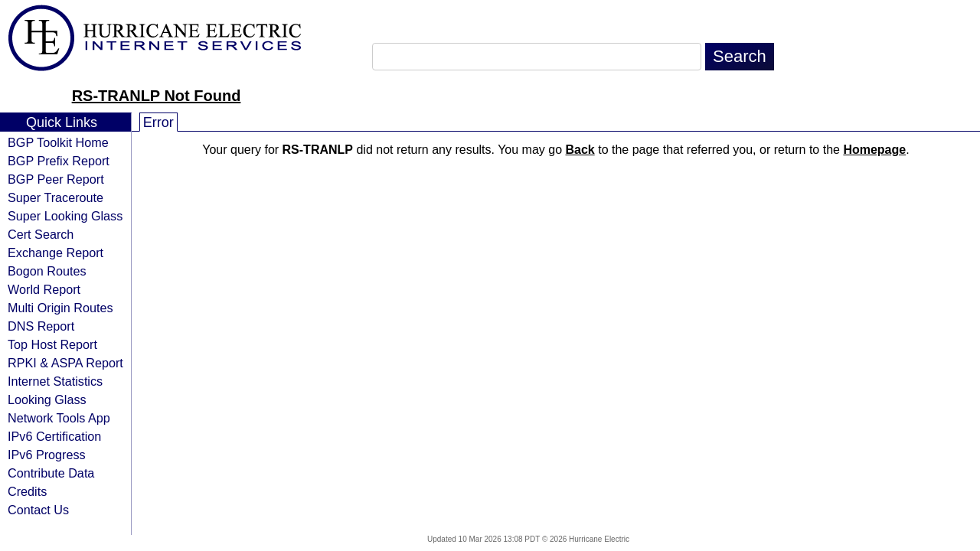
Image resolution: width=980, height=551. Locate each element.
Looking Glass (47, 399)
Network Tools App (59, 418)
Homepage (874, 150)
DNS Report (41, 326)
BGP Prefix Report (59, 161)
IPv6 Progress (47, 455)
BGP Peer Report (56, 179)
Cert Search (41, 234)
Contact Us (38, 510)
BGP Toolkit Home (58, 142)
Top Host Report (52, 344)
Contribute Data (51, 473)
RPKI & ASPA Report (65, 363)
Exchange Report (56, 253)
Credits (27, 491)
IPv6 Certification (54, 436)
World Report (44, 289)
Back (580, 150)
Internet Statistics (55, 381)
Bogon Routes (47, 271)
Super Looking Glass (65, 216)
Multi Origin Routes (60, 308)
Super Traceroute (56, 197)
